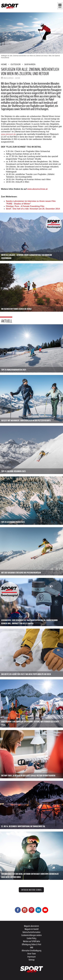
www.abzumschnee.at (37, 189)
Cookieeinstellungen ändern (31, 935)
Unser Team (32, 954)
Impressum (31, 957)
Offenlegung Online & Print (31, 944)
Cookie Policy (31, 938)
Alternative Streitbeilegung (31, 950)
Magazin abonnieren (31, 926)
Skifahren (30, 64)
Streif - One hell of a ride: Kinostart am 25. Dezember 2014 (33, 209)
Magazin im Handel (32, 929)
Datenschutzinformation (31, 932)
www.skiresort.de (8, 134)
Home (4, 64)
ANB (32, 947)
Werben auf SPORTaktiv (32, 941)
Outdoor (16, 64)
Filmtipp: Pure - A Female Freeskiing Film (25, 206)
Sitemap (32, 960)
